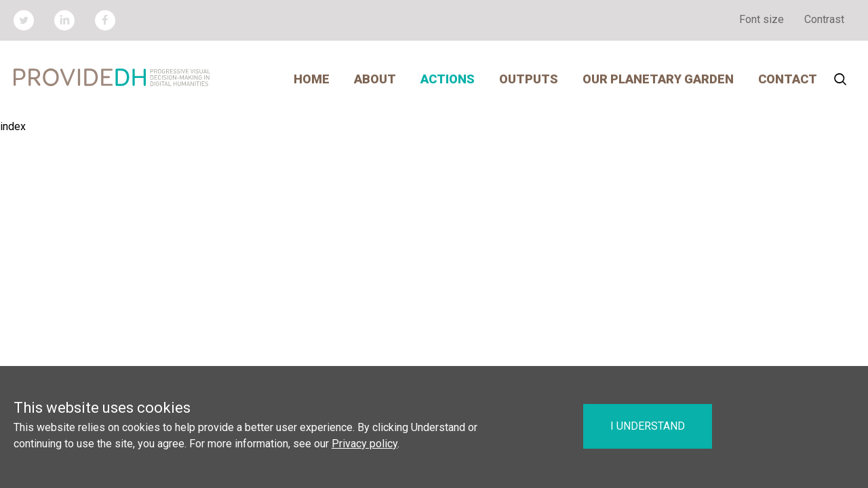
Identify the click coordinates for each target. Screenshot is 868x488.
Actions (448, 79)
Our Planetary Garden (658, 79)
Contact (788, 79)
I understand (648, 426)
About (375, 79)
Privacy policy (364, 444)
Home (312, 79)
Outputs (529, 79)
